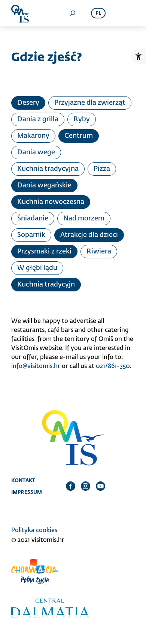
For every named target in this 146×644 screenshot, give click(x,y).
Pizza (102, 169)
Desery (28, 103)
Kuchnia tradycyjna (48, 169)
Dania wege (36, 152)
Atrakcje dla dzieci (89, 235)
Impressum (27, 492)
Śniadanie (33, 219)
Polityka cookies (34, 531)
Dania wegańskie (44, 186)
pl (98, 13)
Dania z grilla (38, 119)
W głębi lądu (37, 268)
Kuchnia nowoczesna (51, 202)
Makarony (33, 136)
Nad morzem (84, 219)
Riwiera (99, 252)
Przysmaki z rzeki (44, 252)
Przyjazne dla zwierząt (90, 103)
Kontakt (23, 480)
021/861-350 (113, 366)
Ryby (82, 119)
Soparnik (31, 235)
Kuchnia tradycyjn (46, 285)
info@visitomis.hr (36, 366)
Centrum (79, 136)
